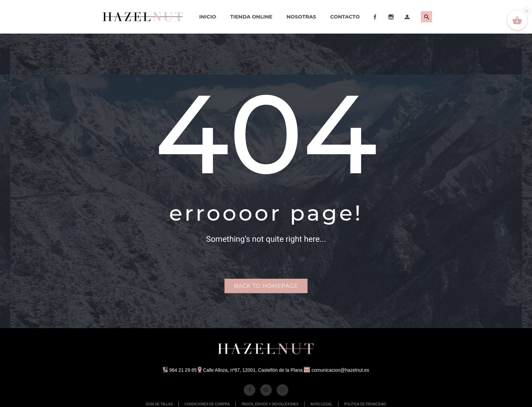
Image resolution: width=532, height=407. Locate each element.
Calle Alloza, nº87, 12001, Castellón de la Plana (250, 370)
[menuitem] (143, 17)
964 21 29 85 (180, 370)
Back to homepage (266, 286)
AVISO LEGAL (321, 404)
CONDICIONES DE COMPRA (207, 404)
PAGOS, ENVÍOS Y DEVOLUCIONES (270, 404)
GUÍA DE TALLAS (159, 404)
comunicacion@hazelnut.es (336, 370)
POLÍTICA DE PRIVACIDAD (365, 404)
